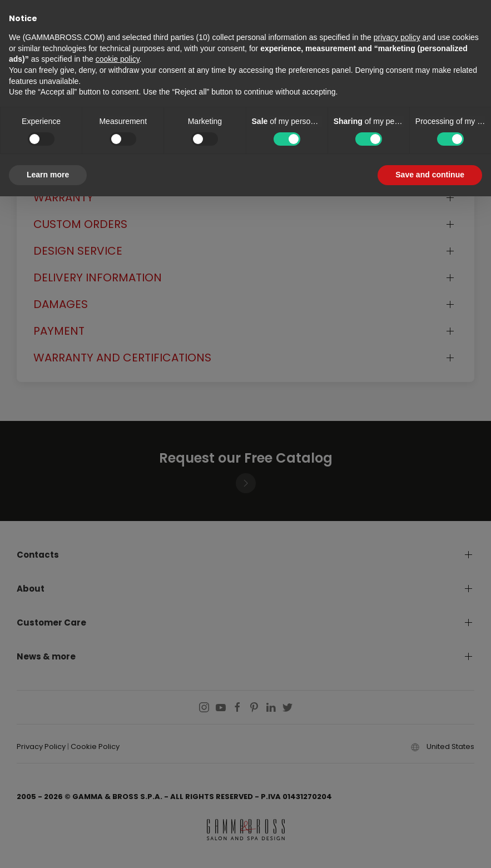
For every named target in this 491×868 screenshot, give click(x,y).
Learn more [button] (48, 175)
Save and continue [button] (430, 175)
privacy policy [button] (397, 37)
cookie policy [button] (118, 59)
